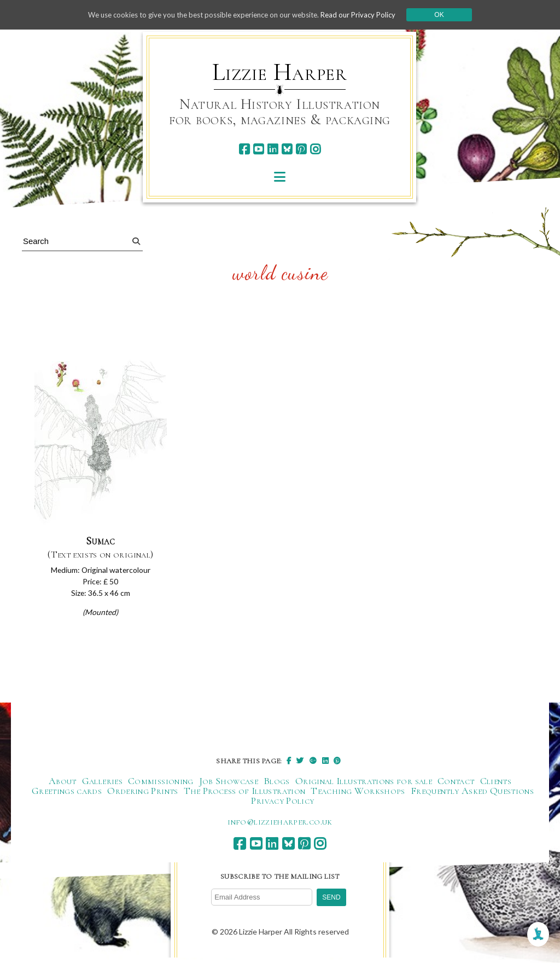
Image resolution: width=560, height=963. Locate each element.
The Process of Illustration (245, 796)
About (63, 786)
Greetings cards (67, 796)
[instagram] (315, 149)
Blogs (277, 786)
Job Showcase (229, 786)
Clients (496, 786)
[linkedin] (273, 149)
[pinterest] (301, 149)
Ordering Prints (142, 796)
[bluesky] (287, 149)
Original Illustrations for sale (364, 786)
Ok (450, 15)
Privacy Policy (282, 805)
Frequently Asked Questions (472, 796)
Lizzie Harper (280, 72)
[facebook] (244, 149)
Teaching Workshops (358, 796)
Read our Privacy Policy (367, 14)
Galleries (102, 786)
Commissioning (161, 786)
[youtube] (258, 149)
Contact (456, 786)
